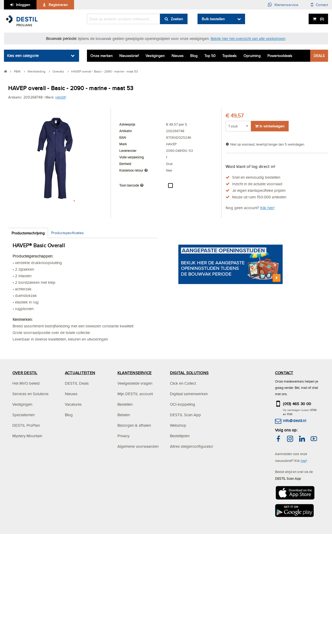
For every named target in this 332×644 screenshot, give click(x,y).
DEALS (319, 56)
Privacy (123, 562)
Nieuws (178, 56)
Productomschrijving (28, 233)
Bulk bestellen (213, 19)
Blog (194, 56)
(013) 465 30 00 (297, 530)
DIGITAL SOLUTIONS (189, 499)
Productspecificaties (68, 233)
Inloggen (23, 5)
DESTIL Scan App (185, 541)
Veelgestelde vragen (135, 509)
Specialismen (24, 541)
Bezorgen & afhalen (134, 551)
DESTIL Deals (77, 509)
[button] (313, 231)
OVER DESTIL (25, 499)
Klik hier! (267, 208)
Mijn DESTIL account (135, 520)
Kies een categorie (23, 56)
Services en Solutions (30, 520)
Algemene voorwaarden (138, 572)
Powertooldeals (280, 56)
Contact (322, 5)
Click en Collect (183, 509)
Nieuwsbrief (129, 56)
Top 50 (210, 56)
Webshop (178, 551)
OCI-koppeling (183, 530)
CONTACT (284, 499)
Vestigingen (155, 56)
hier (304, 586)
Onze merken (102, 56)
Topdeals (229, 56)
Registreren (58, 5)
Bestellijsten (180, 562)
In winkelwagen (270, 126)
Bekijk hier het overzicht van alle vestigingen (248, 38)
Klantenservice (286, 5)
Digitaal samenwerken (189, 520)
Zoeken (177, 19)
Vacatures (73, 530)
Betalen (124, 541)
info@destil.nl (294, 546)
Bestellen (125, 530)
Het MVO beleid (26, 509)
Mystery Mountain (27, 562)
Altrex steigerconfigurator (192, 572)
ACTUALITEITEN (80, 499)
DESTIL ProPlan (26, 551)
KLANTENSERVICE (134, 499)
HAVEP (61, 97)
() (321, 19)
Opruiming (252, 56)
